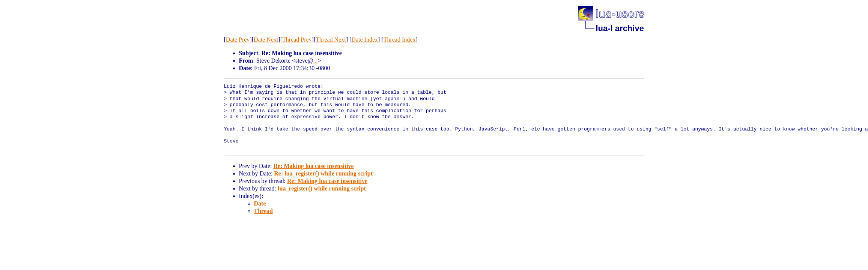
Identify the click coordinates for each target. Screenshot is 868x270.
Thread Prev (297, 40)
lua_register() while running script (322, 188)
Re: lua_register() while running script (323, 173)
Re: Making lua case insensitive (313, 166)
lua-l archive (620, 28)
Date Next (266, 40)
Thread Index (400, 40)
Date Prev (238, 40)
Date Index (365, 40)
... (316, 61)
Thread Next (331, 40)
